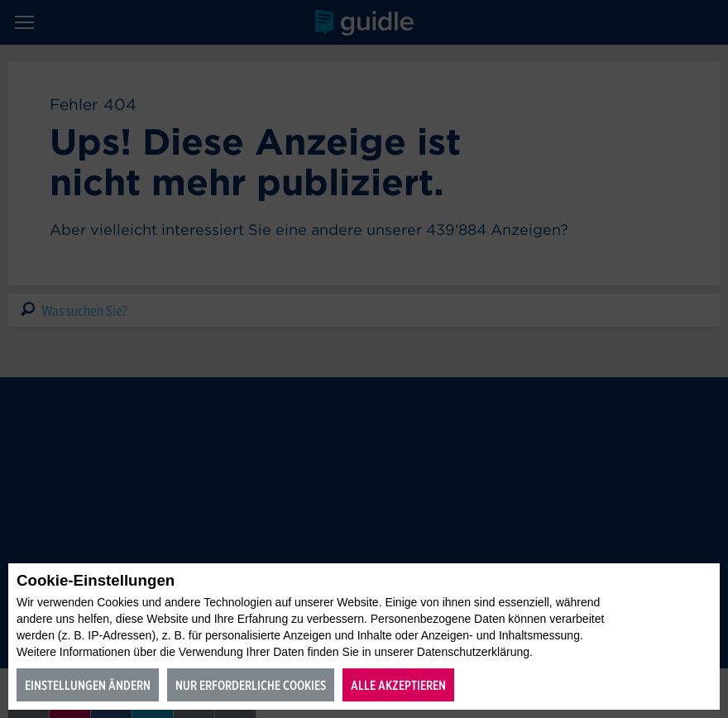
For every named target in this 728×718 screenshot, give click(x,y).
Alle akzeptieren (398, 685)
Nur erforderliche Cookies (251, 685)
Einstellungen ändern (88, 685)
